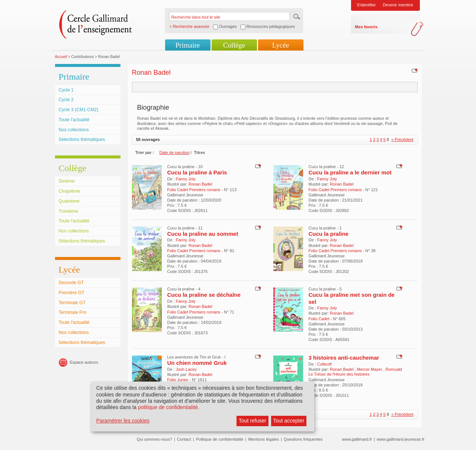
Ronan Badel (200, 184)
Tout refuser (253, 421)
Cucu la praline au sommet (203, 234)
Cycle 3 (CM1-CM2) (79, 110)
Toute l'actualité (74, 120)
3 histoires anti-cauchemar (344, 358)
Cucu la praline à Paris (197, 172)
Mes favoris (366, 27)
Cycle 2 (66, 100)
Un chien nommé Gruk (197, 363)
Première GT (72, 293)
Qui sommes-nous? (155, 439)
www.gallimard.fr (357, 439)
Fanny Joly (186, 179)
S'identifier (366, 5)
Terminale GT (72, 303)
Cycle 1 (66, 90)
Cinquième (70, 191)
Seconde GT (71, 283)
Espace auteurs (84, 362)
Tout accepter (289, 421)
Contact (184, 439)
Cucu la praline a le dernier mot (350, 172)
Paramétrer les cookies (123, 421)
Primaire (188, 45)
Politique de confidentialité (220, 439)
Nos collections (74, 130)
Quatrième (69, 201)
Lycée (281, 45)
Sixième (67, 181)
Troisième (69, 211)
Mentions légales (263, 439)
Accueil (61, 57)
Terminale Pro (73, 312)
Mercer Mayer (370, 369)
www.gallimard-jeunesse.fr (401, 439)
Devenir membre (398, 5)
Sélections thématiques (82, 139)
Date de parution (175, 152)
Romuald (394, 369)
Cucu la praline (329, 234)
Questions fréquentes (303, 439)
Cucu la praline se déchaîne (204, 295)
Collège (234, 45)
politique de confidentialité (168, 407)
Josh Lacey (186, 369)
